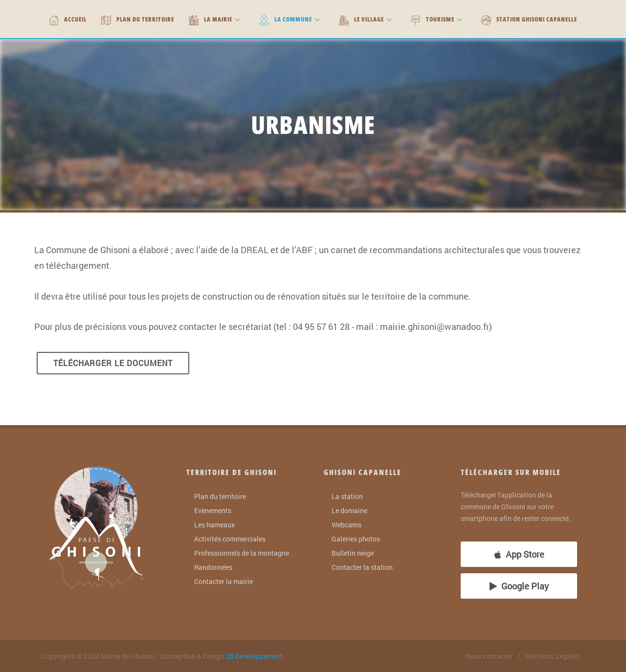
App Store (519, 554)
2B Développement (254, 656)
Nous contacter (489, 656)
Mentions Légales (552, 656)
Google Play (519, 586)
